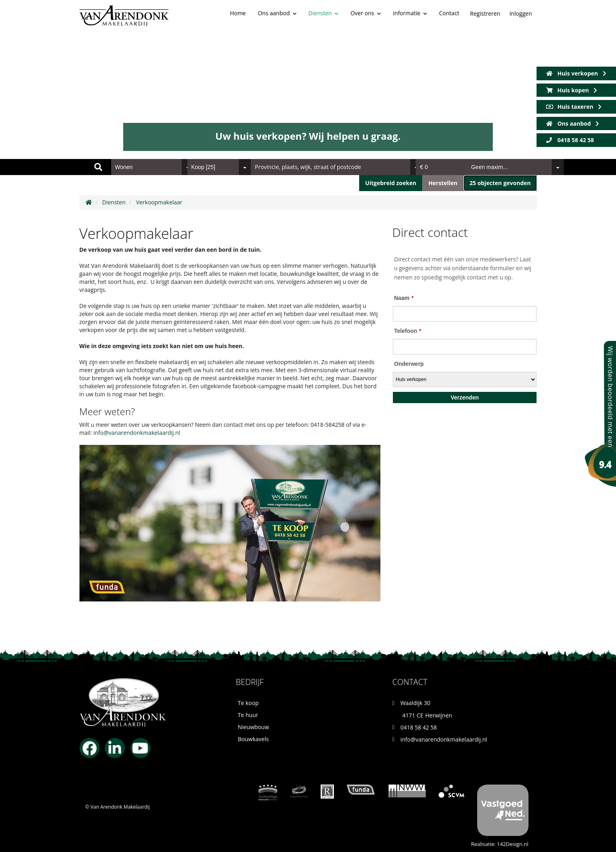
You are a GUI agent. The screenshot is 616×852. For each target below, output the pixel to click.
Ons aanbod (277, 13)
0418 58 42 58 (570, 140)
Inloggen (520, 13)
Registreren (485, 13)
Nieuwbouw (254, 727)
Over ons (365, 13)
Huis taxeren (574, 107)
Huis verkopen (576, 73)
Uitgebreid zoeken (391, 183)
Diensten (324, 13)
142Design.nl (512, 844)
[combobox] (152, 167)
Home (238, 13)
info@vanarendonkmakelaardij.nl (137, 433)
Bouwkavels (253, 739)
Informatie (410, 13)
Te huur (248, 715)
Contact (449, 13)
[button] (500, 183)
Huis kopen (572, 90)
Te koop (248, 703)
